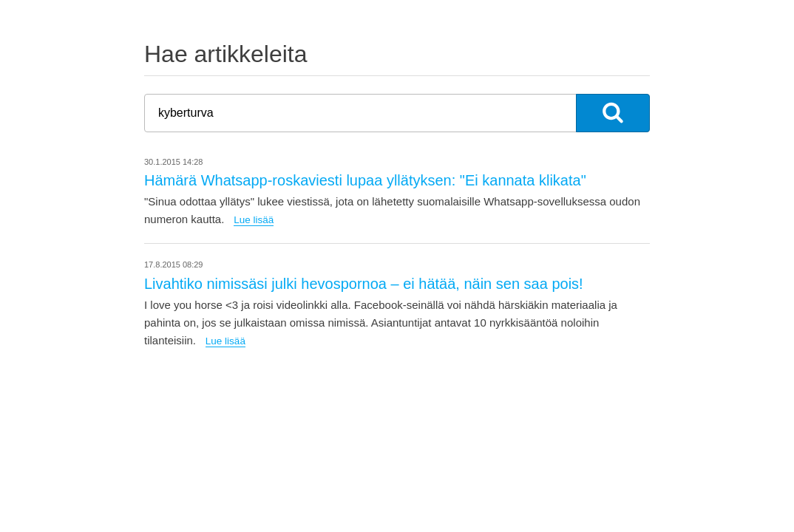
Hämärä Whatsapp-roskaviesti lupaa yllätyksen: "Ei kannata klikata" (365, 180)
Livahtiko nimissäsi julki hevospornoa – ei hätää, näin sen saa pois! (364, 284)
